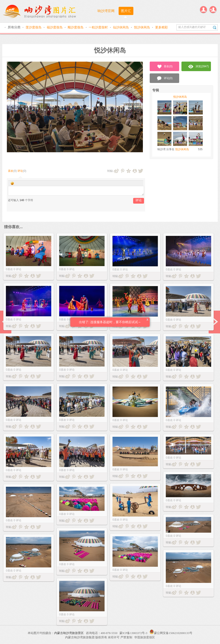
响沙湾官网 (106, 11)
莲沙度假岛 (34, 27)
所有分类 (15, 27)
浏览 (199, 67)
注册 (213, 10)
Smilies (12, 183)
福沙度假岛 (55, 27)
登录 (203, 10)
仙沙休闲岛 (121, 27)
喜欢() (165, 67)
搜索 (215, 27)
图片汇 (126, 11)
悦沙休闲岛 (142, 27)
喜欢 (11, 171)
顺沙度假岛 (76, 27)
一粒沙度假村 (99, 27)
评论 (20, 171)
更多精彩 (161, 27)
